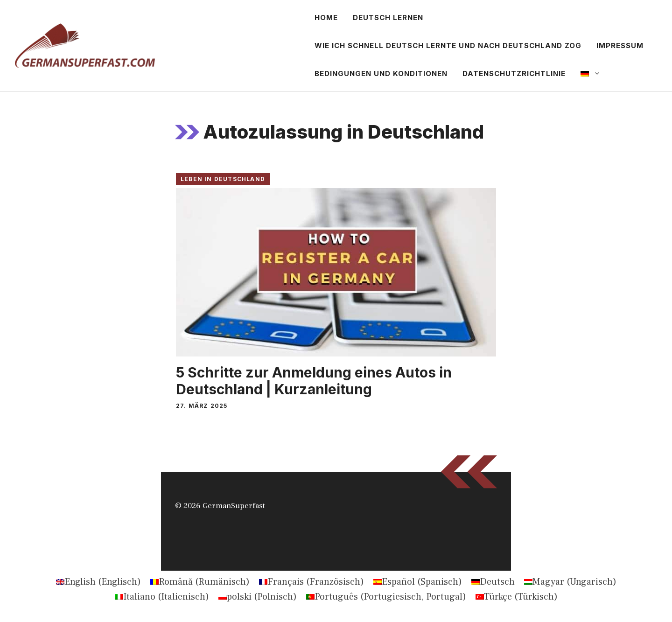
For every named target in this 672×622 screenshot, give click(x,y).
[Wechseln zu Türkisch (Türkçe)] (517, 597)
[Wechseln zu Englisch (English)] (98, 582)
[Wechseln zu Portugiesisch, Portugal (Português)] (386, 597)
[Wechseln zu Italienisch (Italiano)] (162, 597)
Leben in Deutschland (223, 179)
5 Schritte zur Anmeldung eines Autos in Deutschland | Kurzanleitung (314, 381)
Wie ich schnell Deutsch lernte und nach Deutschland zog (448, 45)
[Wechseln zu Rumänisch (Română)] (200, 582)
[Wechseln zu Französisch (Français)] (311, 582)
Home (326, 17)
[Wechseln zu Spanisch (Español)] (418, 582)
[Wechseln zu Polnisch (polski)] (258, 597)
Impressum (620, 45)
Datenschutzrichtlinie (514, 73)
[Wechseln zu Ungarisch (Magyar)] (570, 582)
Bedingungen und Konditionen (381, 73)
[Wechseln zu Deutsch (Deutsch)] (493, 582)
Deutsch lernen (388, 17)
